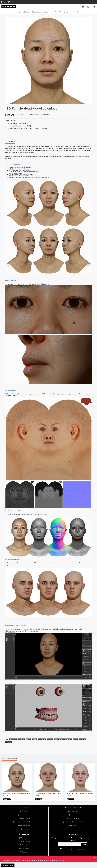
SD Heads (26, 12)
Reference (9, 742)
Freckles (69, 739)
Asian (34, 739)
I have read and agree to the (73, 849)
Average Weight (59, 739)
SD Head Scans (37, 12)
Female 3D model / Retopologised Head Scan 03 (81, 793)
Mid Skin (50, 739)
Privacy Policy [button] (60, 861)
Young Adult (42, 739)
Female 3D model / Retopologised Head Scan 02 (49, 793)
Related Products (10, 759)
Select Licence (10, 121)
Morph (75, 739)
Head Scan (13, 739)
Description (10, 142)
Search (46, 12)
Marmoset (82, 739)
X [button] (94, 858)
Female (28, 739)
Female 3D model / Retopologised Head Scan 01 (17, 793)
